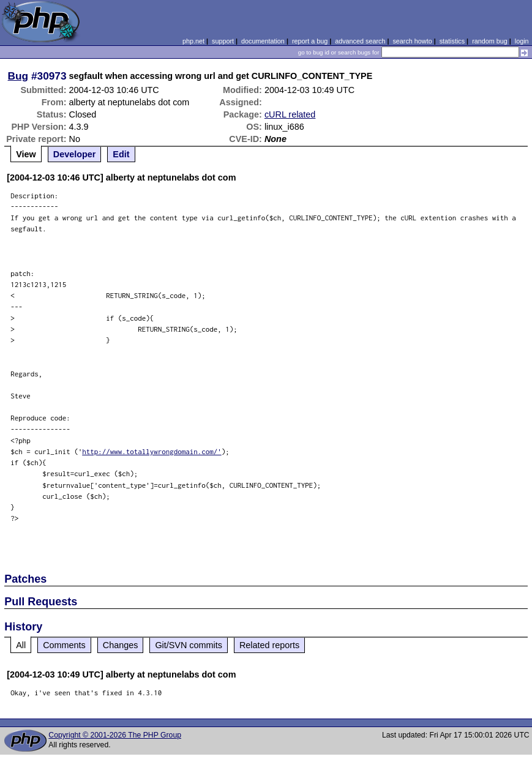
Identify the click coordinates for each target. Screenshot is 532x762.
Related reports (269, 645)
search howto (412, 41)
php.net (193, 41)
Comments (64, 645)
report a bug (310, 41)
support (223, 41)
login (522, 41)
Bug (18, 76)
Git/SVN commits (189, 645)
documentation (263, 41)
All (21, 645)
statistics (452, 41)
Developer (75, 154)
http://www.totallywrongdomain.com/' (152, 451)
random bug (490, 41)
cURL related (290, 114)
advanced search (360, 41)
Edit (121, 154)
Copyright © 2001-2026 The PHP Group (115, 735)
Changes (121, 645)
